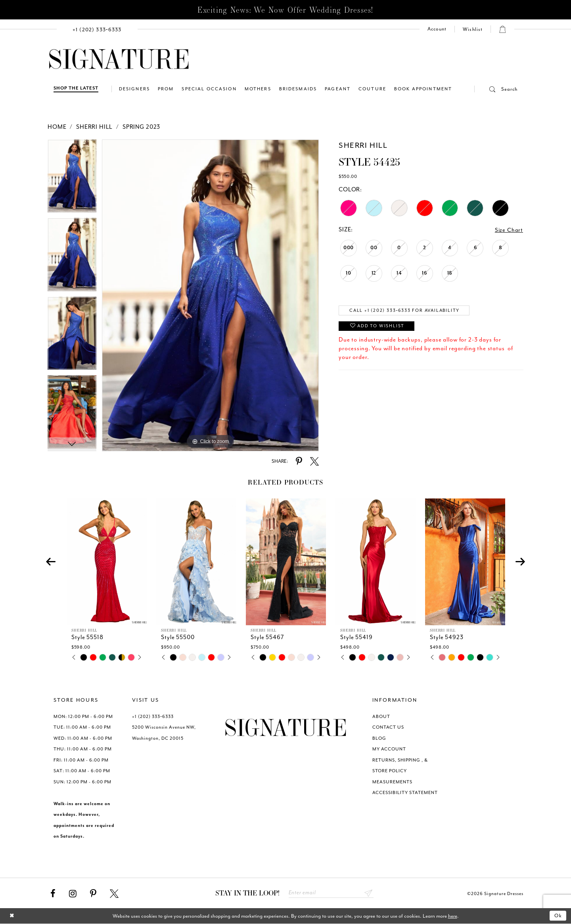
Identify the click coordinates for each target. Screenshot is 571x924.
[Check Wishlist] (473, 29)
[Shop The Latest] (76, 89)
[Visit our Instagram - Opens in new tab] (73, 894)
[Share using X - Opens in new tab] (314, 462)
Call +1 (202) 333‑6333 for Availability (407, 311)
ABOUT (381, 717)
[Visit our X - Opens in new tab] (114, 894)
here (453, 916)
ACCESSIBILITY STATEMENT (405, 793)
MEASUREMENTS (392, 782)
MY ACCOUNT (389, 749)
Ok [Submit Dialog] (558, 916)
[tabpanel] (72, 179)
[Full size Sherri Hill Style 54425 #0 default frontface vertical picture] (210, 295)
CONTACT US (388, 727)
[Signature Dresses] (119, 59)
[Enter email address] (331, 893)
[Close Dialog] (12, 916)
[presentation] (107, 562)
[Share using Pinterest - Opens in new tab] (299, 462)
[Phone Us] (97, 29)
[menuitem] (97, 29)
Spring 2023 (141, 127)
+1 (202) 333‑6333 (153, 717)
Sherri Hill (94, 127)
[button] (496, 89)
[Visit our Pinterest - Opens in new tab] (93, 894)
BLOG (379, 738)
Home (57, 127)
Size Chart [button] (509, 230)
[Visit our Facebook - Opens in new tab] (53, 894)
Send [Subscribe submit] (369, 893)
